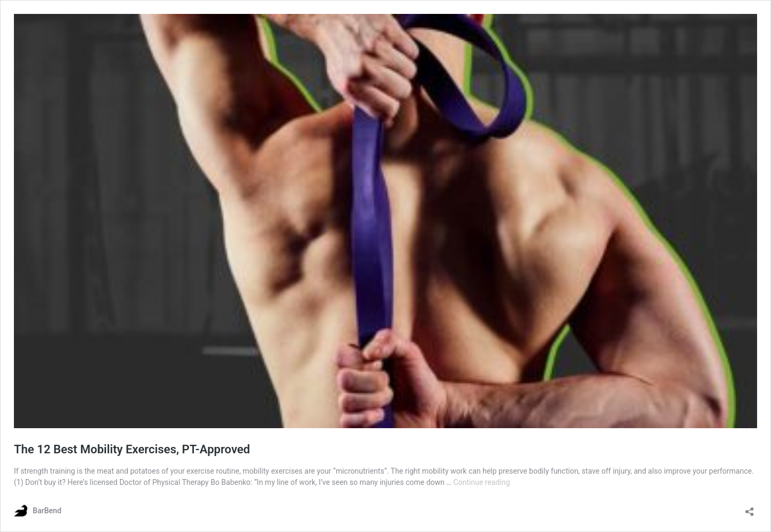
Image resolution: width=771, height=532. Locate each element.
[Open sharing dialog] (750, 508)
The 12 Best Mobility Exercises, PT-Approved (132, 449)
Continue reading (482, 482)
